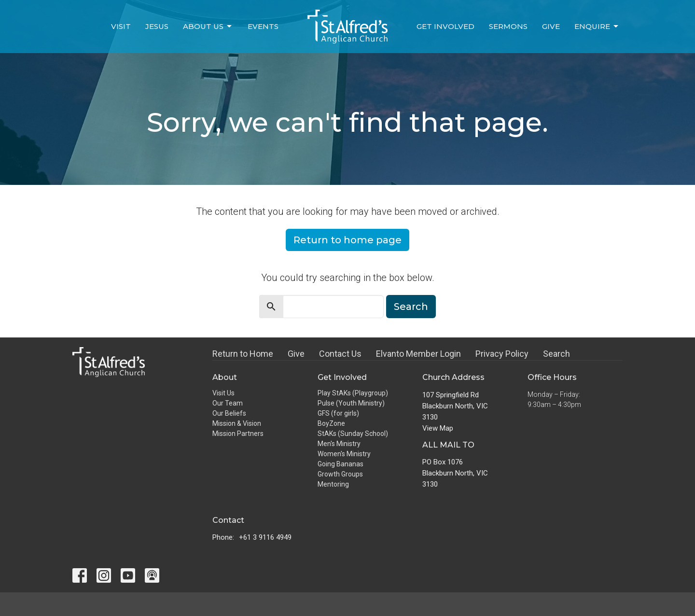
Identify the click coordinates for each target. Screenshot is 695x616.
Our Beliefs (229, 413)
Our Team (228, 403)
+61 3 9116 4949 (265, 537)
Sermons (508, 26)
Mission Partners (238, 434)
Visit (121, 26)
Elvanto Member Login (418, 354)
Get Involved (445, 26)
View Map (438, 428)
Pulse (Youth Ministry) (351, 403)
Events (263, 26)
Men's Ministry (339, 444)
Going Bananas (341, 464)
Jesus (157, 26)
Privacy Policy (502, 354)
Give (551, 26)
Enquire (597, 27)
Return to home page (347, 240)
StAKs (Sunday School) (353, 434)
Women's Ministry (344, 454)
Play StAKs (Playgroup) (353, 393)
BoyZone (331, 423)
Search (411, 307)
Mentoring (333, 484)
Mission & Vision (237, 423)
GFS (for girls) (338, 413)
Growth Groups (340, 474)
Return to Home (243, 354)
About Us (208, 27)
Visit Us (223, 393)
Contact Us (340, 354)
